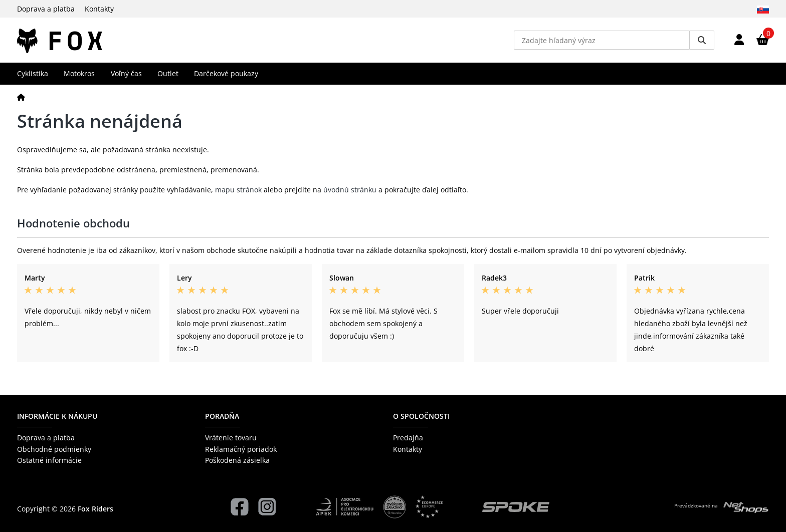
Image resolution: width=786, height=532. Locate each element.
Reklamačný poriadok (241, 449)
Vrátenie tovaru (231, 438)
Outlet (168, 73)
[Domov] (21, 97)
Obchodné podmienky (54, 449)
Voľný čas (126, 73)
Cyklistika (33, 73)
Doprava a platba (46, 9)
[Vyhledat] (702, 40)
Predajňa (408, 438)
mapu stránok (238, 190)
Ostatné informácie (49, 460)
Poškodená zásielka (237, 460)
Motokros (79, 73)
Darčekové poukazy (226, 73)
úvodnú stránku (350, 190)
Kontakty (99, 9)
